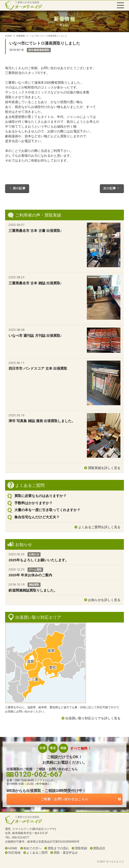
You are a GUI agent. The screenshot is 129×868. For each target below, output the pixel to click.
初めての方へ (32, 848)
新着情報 (21, 36)
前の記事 (17, 188)
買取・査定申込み (66, 853)
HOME (8, 36)
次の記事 (112, 188)
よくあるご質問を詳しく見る (99, 527)
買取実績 (81, 848)
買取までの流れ (58, 848)
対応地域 (14, 853)
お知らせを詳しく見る (104, 600)
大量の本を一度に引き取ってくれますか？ (47, 510)
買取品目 (99, 848)
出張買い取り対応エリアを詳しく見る (93, 718)
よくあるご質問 (37, 853)
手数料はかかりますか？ (33, 503)
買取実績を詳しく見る (104, 468)
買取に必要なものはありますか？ (40, 496)
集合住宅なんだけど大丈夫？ (37, 517)
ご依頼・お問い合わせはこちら (65, 799)
